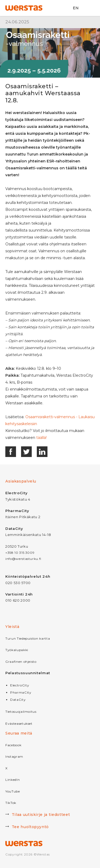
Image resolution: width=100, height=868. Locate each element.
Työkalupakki (17, 650)
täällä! (41, 438)
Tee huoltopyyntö (27, 827)
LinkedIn (13, 780)
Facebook (13, 745)
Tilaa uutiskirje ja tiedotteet (38, 815)
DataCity (18, 700)
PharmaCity (21, 692)
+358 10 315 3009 (20, 553)
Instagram (14, 756)
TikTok (11, 803)
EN (76, 8)
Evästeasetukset (19, 724)
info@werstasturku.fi (23, 559)
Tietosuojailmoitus (21, 712)
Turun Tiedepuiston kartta (28, 638)
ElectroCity (20, 685)
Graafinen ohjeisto (21, 662)
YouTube (13, 791)
